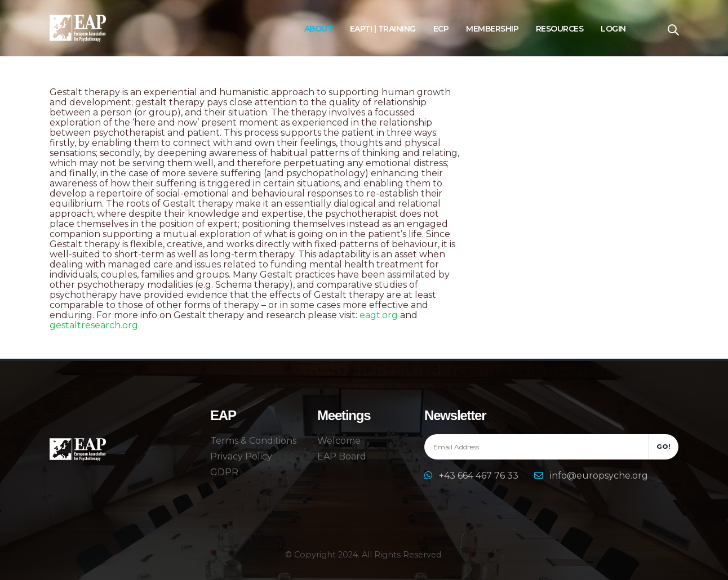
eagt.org (379, 315)
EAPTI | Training (383, 29)
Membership (492, 29)
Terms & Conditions (253, 441)
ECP (441, 29)
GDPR (224, 472)
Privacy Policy (241, 456)
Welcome (339, 441)
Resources (560, 29)
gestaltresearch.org (94, 325)
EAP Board (342, 456)
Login (613, 29)
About (319, 29)
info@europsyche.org (599, 476)
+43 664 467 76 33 (480, 476)
